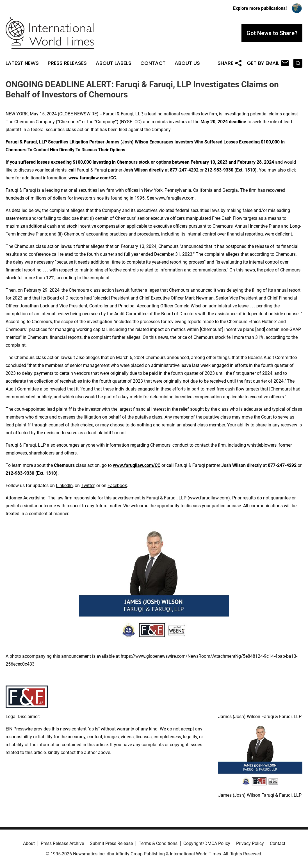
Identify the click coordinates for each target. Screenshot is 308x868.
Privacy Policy (250, 843)
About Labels (114, 63)
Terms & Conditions (158, 843)
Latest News (22, 63)
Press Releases (67, 63)
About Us (187, 63)
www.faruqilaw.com (175, 198)
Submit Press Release (111, 843)
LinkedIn (64, 486)
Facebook (117, 486)
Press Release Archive (62, 843)
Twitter (88, 486)
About (29, 843)
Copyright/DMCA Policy (207, 843)
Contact (153, 63)
